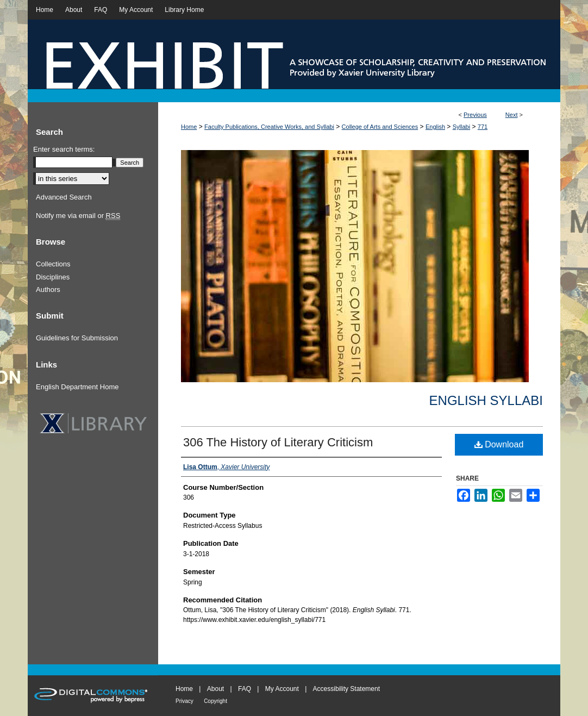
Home (189, 127)
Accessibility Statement (346, 689)
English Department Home (77, 387)
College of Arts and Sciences (380, 127)
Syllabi (461, 127)
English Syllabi (486, 400)
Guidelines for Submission (77, 338)
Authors (48, 289)
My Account (282, 689)
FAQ (245, 689)
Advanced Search (64, 197)
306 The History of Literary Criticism (278, 442)
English (435, 127)
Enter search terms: (64, 149)
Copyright (215, 701)
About (215, 689)
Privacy (184, 701)
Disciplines (53, 277)
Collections (53, 264)
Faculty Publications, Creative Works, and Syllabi (269, 127)
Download (499, 444)
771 (483, 127)
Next (512, 115)
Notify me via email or (78, 216)
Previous (475, 115)
